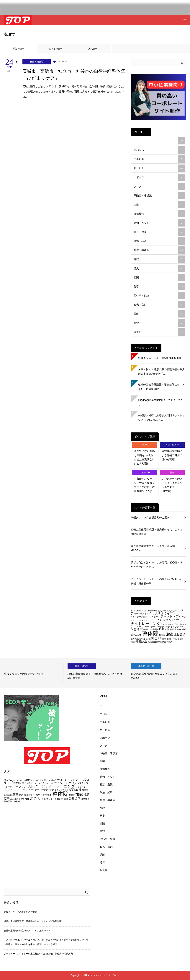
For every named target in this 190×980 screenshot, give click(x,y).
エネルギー (159, 159)
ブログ (159, 186)
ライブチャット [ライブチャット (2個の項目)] (178, 627)
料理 (159, 259)
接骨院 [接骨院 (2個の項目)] (134, 635)
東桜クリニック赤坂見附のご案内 (150, 517)
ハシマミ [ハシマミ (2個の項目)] (79, 783)
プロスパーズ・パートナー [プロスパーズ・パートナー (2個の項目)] (143, 627)
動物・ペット (159, 223)
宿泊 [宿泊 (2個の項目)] (172, 629)
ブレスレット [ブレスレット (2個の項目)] (180, 624)
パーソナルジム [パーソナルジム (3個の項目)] (161, 620)
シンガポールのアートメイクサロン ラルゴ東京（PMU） (172, 485)
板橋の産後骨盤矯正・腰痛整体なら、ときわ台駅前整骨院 (161, 387)
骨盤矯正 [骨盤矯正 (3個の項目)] (141, 641)
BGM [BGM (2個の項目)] (133, 611)
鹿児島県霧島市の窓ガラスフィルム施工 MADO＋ (154, 548)
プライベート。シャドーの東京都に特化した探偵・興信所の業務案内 (38, 954)
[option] (32, 673)
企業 (159, 205)
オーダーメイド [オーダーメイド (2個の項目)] (141, 614)
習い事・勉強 (159, 296)
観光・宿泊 (159, 305)
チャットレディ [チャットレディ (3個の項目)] (171, 616)
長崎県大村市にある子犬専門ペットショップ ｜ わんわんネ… (161, 418)
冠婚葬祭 (159, 214)
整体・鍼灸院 (37, 62)
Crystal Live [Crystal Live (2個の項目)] (141, 611)
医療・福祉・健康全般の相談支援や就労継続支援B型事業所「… (161, 372)
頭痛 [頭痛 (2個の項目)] (133, 642)
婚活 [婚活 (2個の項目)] (167, 629)
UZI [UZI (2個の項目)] (156, 611)
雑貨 (159, 323)
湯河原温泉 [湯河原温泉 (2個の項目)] (136, 639)
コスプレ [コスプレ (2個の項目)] (178, 614)
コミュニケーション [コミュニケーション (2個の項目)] (31, 783)
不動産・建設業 (159, 196)
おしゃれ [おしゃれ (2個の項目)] (162, 611)
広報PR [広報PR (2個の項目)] (178, 629)
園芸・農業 (159, 232)
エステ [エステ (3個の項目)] (55, 780)
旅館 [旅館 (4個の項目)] (169, 634)
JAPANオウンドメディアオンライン (101, 975)
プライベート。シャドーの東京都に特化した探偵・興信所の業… (157, 581)
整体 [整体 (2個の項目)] (139, 635)
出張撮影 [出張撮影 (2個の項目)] (154, 629)
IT (159, 141)
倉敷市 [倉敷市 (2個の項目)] (146, 629)
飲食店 (159, 332)
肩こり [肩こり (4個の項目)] (156, 638)
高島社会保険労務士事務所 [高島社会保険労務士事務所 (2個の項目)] (160, 642)
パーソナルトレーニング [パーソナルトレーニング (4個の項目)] (157, 622)
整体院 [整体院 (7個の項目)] (150, 633)
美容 (159, 286)
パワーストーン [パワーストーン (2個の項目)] (142, 620)
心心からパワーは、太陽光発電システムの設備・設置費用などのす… (144, 485)
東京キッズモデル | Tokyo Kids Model (160, 358)
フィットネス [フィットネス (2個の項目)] (167, 624)
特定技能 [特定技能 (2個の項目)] (145, 639)
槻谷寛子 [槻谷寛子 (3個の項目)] (180, 634)
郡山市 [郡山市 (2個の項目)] (181, 639)
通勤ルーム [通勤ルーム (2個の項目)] (172, 639)
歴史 (159, 268)
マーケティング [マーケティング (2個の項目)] (163, 627)
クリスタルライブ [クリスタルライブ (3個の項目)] (161, 613)
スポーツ (159, 177)
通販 (159, 314)
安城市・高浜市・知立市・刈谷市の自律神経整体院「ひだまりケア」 (74, 75)
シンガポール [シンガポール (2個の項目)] (154, 617)
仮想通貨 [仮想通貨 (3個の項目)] (137, 629)
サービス (159, 168)
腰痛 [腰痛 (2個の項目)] (164, 639)
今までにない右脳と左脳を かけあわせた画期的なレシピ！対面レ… (144, 457)
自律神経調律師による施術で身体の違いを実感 (172, 455)
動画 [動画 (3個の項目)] (162, 629)
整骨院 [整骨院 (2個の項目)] (162, 635)
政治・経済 (159, 241)
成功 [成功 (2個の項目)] (184, 629)
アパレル (159, 150)
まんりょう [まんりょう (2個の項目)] (172, 611)
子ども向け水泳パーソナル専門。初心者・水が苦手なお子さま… (157, 565)
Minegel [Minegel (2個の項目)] (150, 611)
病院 (159, 277)
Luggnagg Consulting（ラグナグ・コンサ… (161, 402)
